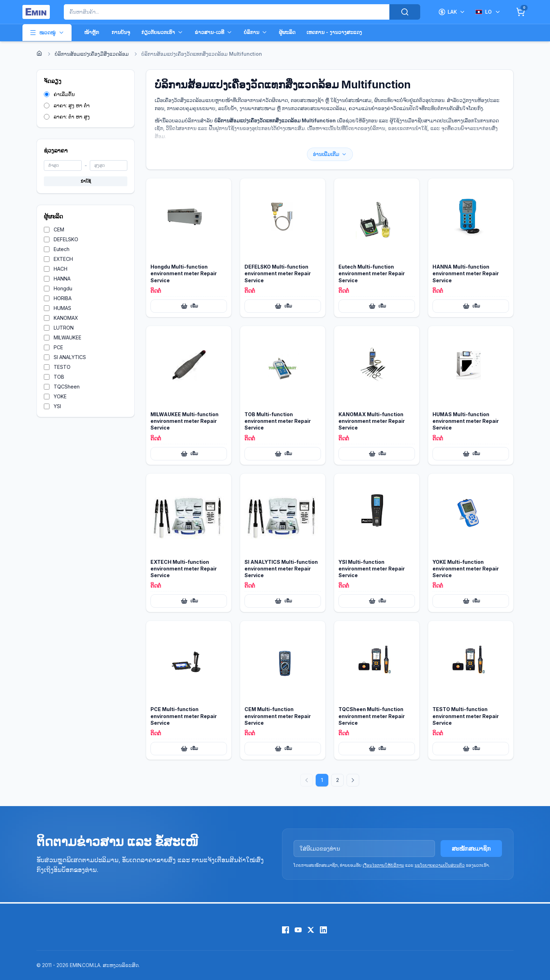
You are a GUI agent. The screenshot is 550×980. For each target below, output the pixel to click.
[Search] (405, 12)
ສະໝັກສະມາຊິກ (471, 849)
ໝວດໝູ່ (47, 33)
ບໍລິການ (256, 32)
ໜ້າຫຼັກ (92, 32)
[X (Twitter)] (311, 930)
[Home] (39, 53)
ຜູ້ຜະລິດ (287, 32)
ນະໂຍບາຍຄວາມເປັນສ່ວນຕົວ (440, 865)
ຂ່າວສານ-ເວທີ (214, 32)
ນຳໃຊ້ (86, 181)
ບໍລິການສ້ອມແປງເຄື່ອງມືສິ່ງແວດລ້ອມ (92, 54)
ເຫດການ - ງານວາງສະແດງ (334, 32)
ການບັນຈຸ (121, 32)
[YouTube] (298, 930)
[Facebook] (286, 930)
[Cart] (521, 12)
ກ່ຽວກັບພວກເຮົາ (162, 32)
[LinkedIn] (323, 930)
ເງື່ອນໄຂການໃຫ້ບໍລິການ (383, 865)
